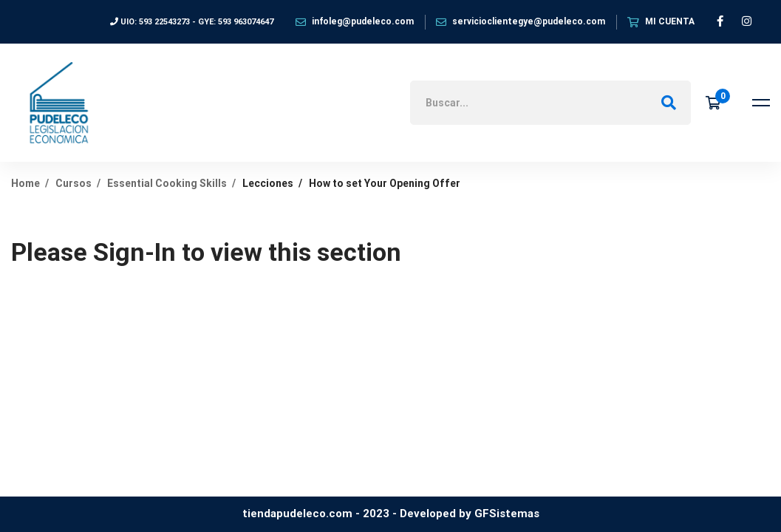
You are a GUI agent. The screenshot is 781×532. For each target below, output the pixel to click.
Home (25, 183)
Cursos (74, 183)
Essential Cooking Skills (167, 183)
